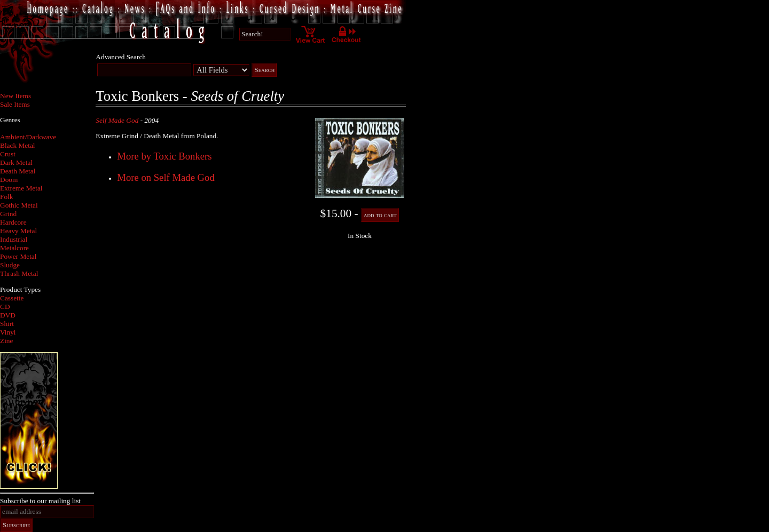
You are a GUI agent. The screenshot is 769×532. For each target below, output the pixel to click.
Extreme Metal (21, 188)
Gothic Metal (19, 205)
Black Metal (18, 145)
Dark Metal (16, 162)
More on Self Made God (166, 177)
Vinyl (8, 332)
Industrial (14, 239)
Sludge (10, 265)
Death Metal (18, 171)
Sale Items (15, 104)
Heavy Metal (18, 231)
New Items (15, 96)
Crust (8, 154)
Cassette (12, 298)
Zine (6, 341)
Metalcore (14, 248)
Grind (8, 214)
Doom (9, 180)
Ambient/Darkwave (28, 137)
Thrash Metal (19, 273)
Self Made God (117, 120)
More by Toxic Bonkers (164, 156)
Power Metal (18, 256)
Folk (6, 197)
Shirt (7, 324)
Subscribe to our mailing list (40, 501)
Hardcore (13, 222)
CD (5, 307)
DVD (8, 315)
